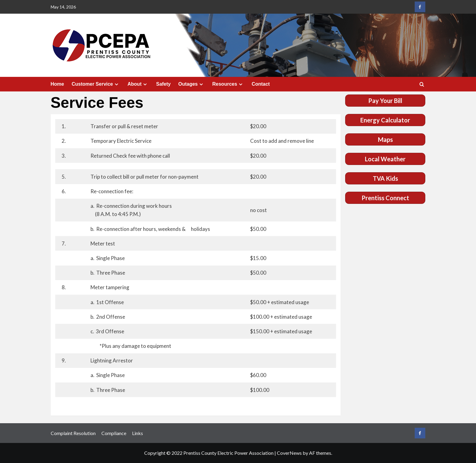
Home (57, 84)
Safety (163, 84)
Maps (385, 139)
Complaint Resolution (73, 433)
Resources (228, 84)
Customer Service (96, 84)
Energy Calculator (385, 120)
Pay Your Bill (385, 101)
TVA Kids (385, 178)
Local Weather (385, 159)
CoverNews (289, 453)
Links (138, 433)
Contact (261, 84)
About (138, 84)
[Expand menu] (116, 84)
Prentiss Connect (385, 198)
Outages (191, 84)
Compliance (114, 433)
